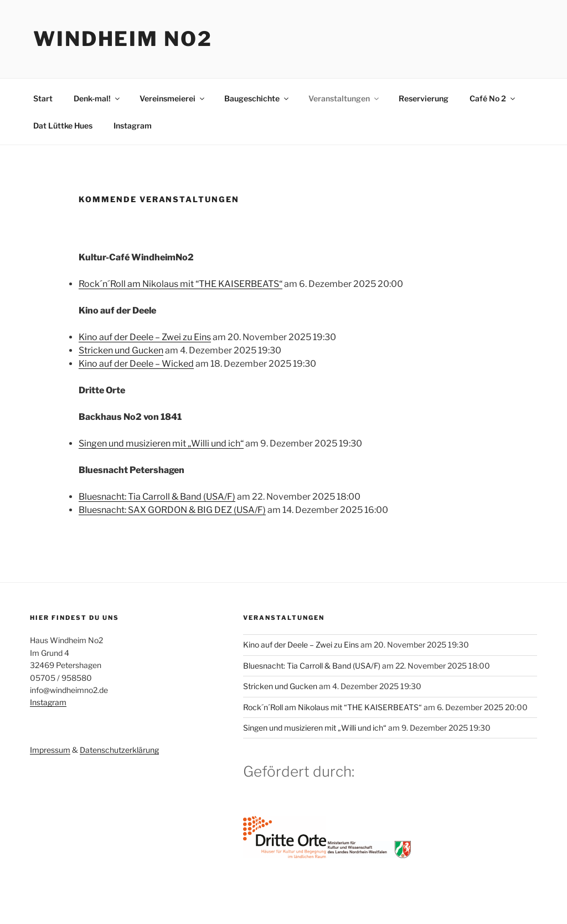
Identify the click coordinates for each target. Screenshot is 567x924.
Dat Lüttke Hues (63, 125)
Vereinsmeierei (173, 98)
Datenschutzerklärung (119, 750)
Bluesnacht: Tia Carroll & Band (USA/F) (157, 497)
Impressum (50, 750)
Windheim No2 (123, 39)
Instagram (133, 125)
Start (43, 98)
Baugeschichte (257, 98)
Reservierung (424, 98)
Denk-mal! (97, 98)
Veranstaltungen (344, 98)
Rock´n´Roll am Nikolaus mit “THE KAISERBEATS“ (181, 284)
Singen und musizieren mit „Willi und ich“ (161, 443)
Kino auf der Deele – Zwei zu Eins (145, 337)
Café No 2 (493, 98)
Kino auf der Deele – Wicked (136, 364)
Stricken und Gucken (121, 350)
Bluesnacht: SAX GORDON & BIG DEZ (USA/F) (172, 510)
